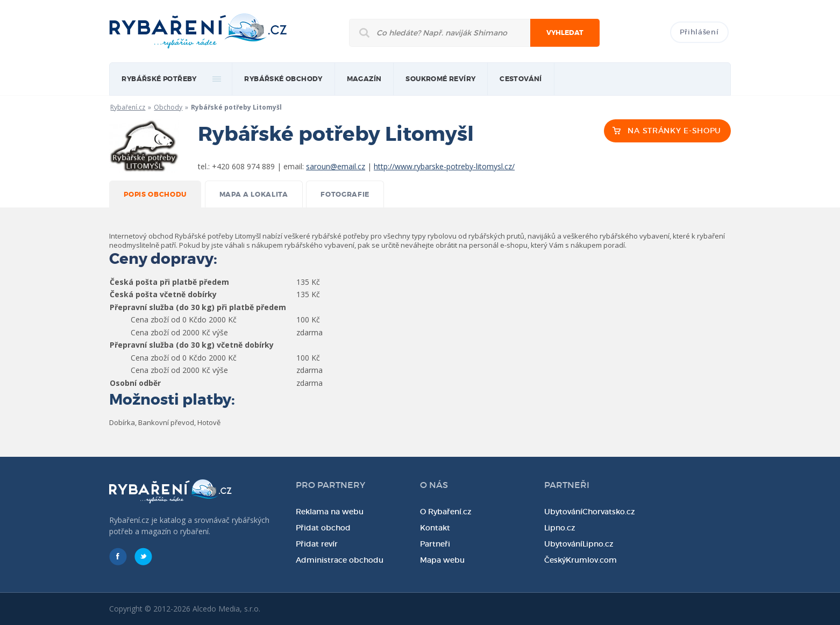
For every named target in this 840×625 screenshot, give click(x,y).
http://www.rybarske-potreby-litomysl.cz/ (444, 166)
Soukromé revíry (440, 79)
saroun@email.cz (336, 166)
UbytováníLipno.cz (579, 544)
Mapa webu (442, 560)
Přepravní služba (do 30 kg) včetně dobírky (192, 345)
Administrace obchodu (340, 560)
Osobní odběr (135, 383)
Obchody (168, 107)
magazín (364, 79)
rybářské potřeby (159, 79)
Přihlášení (699, 32)
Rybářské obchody (283, 79)
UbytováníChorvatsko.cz (590, 512)
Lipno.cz (560, 528)
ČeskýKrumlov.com (581, 560)
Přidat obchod (323, 528)
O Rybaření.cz (446, 512)
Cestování (521, 79)
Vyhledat (565, 33)
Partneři (435, 544)
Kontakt (435, 528)
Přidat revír (317, 544)
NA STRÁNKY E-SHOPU (674, 131)
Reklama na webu (330, 512)
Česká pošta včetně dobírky (163, 294)
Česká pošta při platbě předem (169, 282)
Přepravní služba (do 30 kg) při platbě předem (198, 307)
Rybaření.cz (128, 107)
